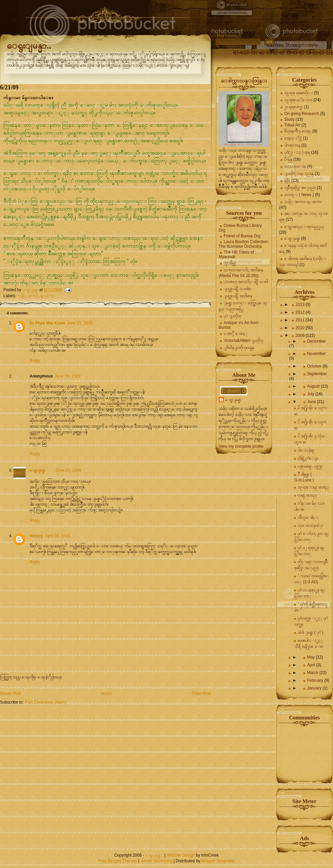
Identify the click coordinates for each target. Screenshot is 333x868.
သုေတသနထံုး (310, 525)
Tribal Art (292, 125)
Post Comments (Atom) (46, 702)
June (312, 402)
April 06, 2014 (58, 536)
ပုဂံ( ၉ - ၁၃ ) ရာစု (297, 152)
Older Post (201, 694)
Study (289, 119)
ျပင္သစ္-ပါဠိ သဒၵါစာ (237, 289)
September (317, 374)
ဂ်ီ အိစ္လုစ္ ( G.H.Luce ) (304, 477)
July (311, 394)
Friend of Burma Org (242, 236)
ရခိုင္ (287, 181)
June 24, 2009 (68, 376)
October (315, 366)
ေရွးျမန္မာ (38, 470)
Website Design (181, 855)
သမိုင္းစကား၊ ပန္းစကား (36, 296)
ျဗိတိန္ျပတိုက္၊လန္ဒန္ (239, 348)
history (36, 536)
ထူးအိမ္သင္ (230, 263)
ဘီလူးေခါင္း (308, 517)
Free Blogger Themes (118, 861)
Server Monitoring (157, 861)
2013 (301, 305)
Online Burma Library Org (240, 228)
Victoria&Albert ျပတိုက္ (244, 341)
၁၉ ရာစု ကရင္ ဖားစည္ (313, 487)
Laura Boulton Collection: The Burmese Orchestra (244, 244)
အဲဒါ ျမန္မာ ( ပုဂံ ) (310, 632)
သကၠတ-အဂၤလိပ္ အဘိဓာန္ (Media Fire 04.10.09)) (241, 273)
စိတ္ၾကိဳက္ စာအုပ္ (298, 131)
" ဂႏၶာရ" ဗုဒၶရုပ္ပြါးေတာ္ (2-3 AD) (312, 579)
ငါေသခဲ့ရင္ (306, 450)
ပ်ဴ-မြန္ (288, 159)
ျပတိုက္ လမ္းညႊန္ (299, 173)
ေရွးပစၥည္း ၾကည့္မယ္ (304, 227)
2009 (301, 336)
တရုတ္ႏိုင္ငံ (293, 138)
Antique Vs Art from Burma (238, 325)
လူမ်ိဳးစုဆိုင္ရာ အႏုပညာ (300, 188)
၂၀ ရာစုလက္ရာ (293, 107)
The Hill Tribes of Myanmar (236, 254)
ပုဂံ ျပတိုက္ (232, 316)
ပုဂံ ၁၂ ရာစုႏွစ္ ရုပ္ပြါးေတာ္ (309, 551)
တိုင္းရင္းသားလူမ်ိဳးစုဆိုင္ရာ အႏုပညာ (311, 565)
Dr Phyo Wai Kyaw (47, 323)
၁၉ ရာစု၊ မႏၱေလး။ (298, 100)
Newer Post (10, 694)
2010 (301, 328)
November (316, 354)
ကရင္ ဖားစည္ (307, 495)
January (315, 688)
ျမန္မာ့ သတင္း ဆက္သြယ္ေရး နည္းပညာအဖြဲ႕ (243, 306)
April (312, 665)
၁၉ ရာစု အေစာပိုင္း (299, 93)
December (316, 341)
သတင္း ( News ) (299, 195)
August (314, 386)
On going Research (302, 114)
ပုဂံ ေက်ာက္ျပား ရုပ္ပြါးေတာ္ (311, 537)
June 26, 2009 (68, 470)
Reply (35, 361)
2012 (301, 312)
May (311, 657)
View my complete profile (241, 446)
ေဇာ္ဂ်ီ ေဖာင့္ (236, 333)
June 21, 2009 (80, 323)
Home (106, 694)
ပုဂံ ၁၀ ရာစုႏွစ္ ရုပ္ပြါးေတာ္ (309, 593)
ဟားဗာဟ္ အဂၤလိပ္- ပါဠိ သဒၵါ (246, 282)
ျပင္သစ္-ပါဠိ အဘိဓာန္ (238, 296)
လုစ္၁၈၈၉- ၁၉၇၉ (310, 466)
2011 (301, 320)
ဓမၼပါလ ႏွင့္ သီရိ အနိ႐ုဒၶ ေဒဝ (309, 643)
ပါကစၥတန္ (292, 145)
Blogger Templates (218, 861)
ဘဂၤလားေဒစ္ (295, 166)
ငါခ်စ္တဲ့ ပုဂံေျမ (308, 458)
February (316, 680)
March (313, 673)
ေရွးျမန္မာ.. (29, 46)
